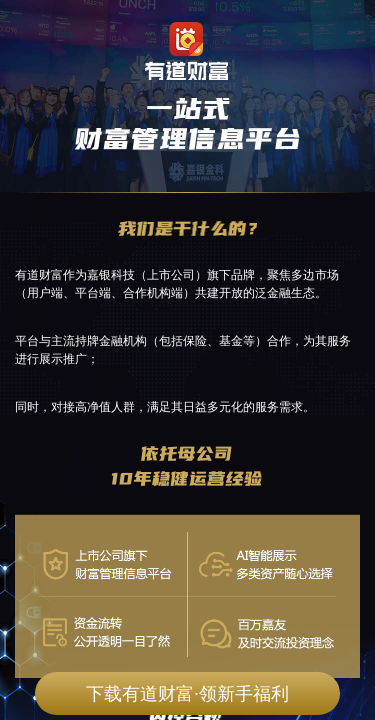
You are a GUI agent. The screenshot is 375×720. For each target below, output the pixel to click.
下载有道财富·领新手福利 (187, 694)
